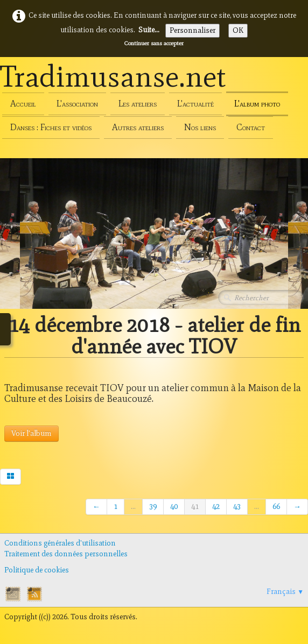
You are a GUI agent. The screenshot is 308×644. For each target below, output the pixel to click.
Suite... (149, 30)
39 (153, 507)
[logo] (113, 79)
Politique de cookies (37, 570)
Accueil (23, 104)
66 (276, 507)
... (133, 507)
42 (216, 507)
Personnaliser (192, 30)
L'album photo (257, 104)
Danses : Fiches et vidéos (51, 127)
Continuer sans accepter (154, 43)
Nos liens (200, 127)
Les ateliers (138, 104)
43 (237, 507)
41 (195, 507)
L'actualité (195, 104)
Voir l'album (31, 433)
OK (238, 30)
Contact (251, 127)
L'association (77, 104)
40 (174, 507)
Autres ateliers (138, 127)
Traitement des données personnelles (66, 554)
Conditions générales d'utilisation (60, 543)
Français (285, 592)
